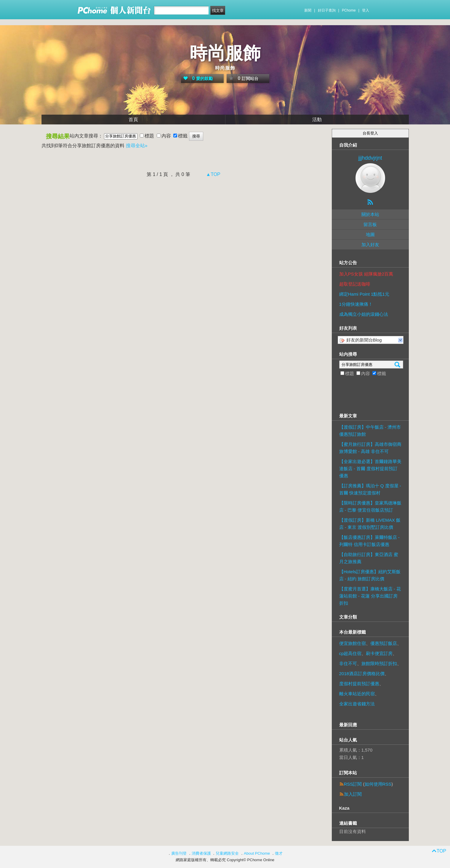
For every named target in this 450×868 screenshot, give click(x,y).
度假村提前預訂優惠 (359, 684)
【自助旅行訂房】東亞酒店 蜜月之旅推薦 (369, 558)
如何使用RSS (378, 784)
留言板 (370, 224)
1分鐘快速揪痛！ (356, 304)
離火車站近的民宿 (357, 694)
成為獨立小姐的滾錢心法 (364, 314)
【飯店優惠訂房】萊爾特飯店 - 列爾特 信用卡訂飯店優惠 (369, 541)
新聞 (308, 10)
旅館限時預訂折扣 (379, 663)
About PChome (257, 853)
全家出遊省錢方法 (357, 704)
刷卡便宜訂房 (379, 653)
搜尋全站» (137, 146)
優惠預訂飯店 (384, 643)
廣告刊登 (179, 853)
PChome (349, 10)
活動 (317, 120)
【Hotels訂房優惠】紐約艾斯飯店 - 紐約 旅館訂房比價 (370, 575)
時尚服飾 (225, 53)
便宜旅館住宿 (353, 643)
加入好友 (370, 245)
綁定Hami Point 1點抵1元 (364, 294)
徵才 (279, 853)
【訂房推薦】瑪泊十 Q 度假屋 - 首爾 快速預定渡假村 (370, 489)
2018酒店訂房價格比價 (362, 674)
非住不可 (348, 663)
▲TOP (213, 174)
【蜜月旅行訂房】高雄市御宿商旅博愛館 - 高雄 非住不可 (370, 448)
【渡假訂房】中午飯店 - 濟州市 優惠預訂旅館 (370, 431)
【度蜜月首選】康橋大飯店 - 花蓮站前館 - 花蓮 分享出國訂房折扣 (370, 596)
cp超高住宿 (350, 653)
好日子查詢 (327, 10)
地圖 (370, 234)
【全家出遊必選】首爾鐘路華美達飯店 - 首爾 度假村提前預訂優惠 (370, 469)
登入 (366, 10)
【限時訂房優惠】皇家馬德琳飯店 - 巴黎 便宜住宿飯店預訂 (370, 506)
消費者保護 (201, 853)
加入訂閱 (353, 794)
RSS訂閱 (353, 784)
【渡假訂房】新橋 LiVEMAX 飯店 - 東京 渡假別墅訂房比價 (370, 524)
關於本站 (370, 214)
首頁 (133, 120)
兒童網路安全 (227, 853)
